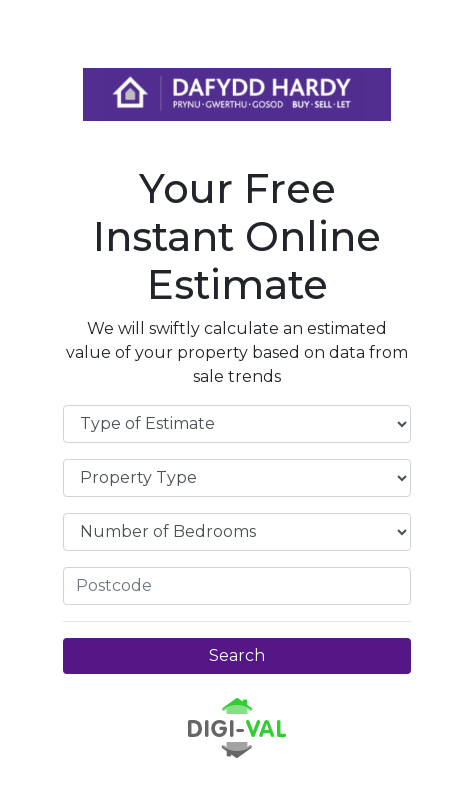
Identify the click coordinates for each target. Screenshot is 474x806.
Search (237, 655)
